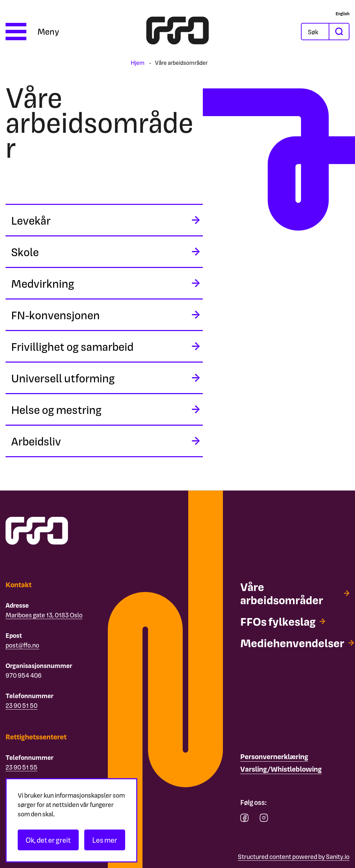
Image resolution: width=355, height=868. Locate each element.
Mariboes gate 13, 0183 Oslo (44, 615)
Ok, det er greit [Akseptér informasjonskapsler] (48, 840)
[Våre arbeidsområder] (295, 593)
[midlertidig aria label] (104, 220)
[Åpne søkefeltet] (315, 32)
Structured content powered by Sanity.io (294, 856)
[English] (343, 14)
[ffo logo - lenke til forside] (177, 32)
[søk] (339, 32)
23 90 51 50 (21, 705)
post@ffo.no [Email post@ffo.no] (22, 645)
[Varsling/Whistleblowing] (281, 769)
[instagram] (264, 819)
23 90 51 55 (21, 767)
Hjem (138, 63)
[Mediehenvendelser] (297, 643)
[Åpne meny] (32, 32)
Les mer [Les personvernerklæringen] (105, 840)
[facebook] (244, 819)
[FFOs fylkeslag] (283, 621)
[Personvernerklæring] (274, 757)
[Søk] (321, 32)
